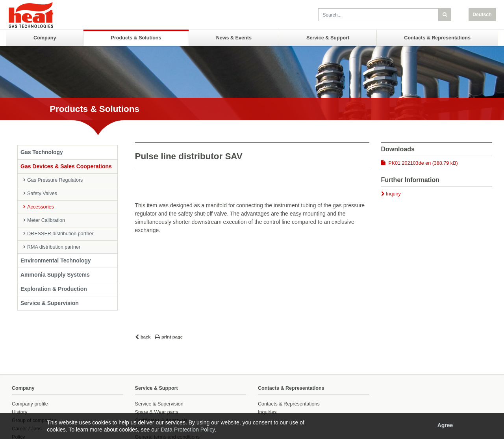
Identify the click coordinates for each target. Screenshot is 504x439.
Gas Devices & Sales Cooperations (66, 166)
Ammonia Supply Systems (55, 275)
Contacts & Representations (437, 38)
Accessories (41, 207)
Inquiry (393, 194)
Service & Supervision (50, 303)
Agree (445, 425)
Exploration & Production (54, 289)
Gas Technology (42, 152)
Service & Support (328, 38)
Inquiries (267, 412)
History (19, 412)
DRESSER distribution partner (60, 234)
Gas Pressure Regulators (55, 180)
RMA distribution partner (54, 247)
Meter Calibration (46, 220)
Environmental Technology (56, 260)
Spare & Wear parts (157, 412)
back (146, 337)
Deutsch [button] (482, 15)
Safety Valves (42, 193)
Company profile (30, 404)
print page (172, 337)
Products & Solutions (136, 38)
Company (45, 38)
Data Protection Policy (188, 430)
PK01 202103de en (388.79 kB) (423, 163)
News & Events (234, 38)
